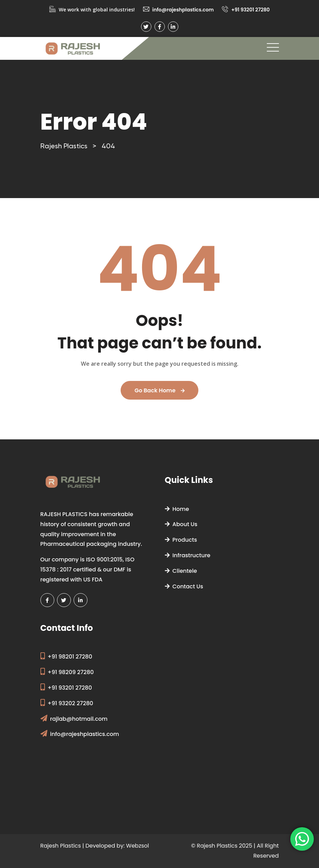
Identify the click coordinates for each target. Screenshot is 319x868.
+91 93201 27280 (250, 10)
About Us (181, 524)
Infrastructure (188, 555)
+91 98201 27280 (70, 657)
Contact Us (184, 586)
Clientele (181, 571)
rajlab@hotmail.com (79, 719)
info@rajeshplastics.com (183, 10)
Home (177, 509)
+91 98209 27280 (71, 672)
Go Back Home (159, 390)
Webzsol (138, 846)
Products (181, 540)
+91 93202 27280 (71, 703)
